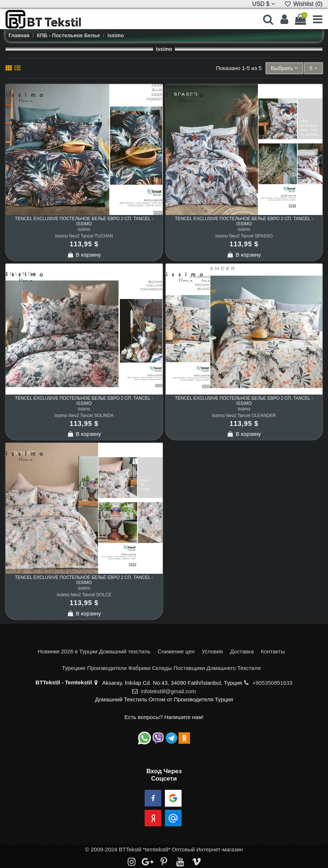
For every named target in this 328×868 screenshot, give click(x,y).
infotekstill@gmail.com (168, 691)
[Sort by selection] (285, 68)
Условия (212, 651)
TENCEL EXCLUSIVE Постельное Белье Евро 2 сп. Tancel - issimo (84, 221)
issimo (84, 229)
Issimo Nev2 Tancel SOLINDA (84, 416)
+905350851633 (272, 683)
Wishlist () (303, 4)
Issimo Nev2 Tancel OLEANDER (244, 416)
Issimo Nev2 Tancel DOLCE (84, 595)
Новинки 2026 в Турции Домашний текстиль (94, 651)
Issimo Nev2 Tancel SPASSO (244, 236)
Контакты (273, 651)
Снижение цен (176, 651)
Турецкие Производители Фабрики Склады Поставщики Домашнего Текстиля (161, 668)
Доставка (242, 651)
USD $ (263, 4)
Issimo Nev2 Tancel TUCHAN (84, 236)
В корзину (84, 255)
